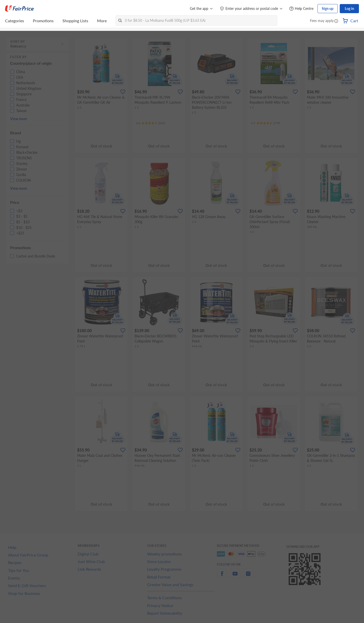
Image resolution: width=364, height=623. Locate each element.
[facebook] (222, 577)
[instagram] (248, 577)
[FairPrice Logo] (19, 9)
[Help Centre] (301, 9)
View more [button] (19, 119)
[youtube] (235, 577)
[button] (336, 21)
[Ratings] (151, 123)
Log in (349, 8)
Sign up (328, 8)
